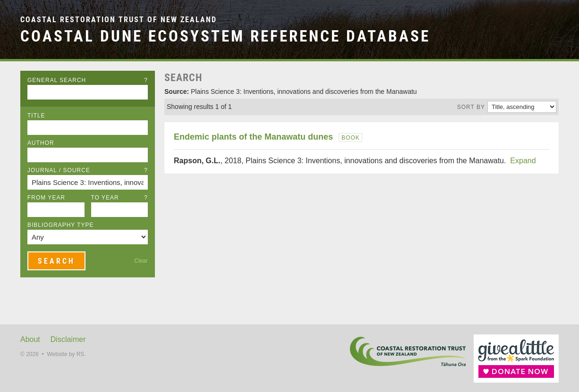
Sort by (471, 107)
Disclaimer (68, 339)
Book (351, 138)
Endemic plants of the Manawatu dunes (253, 137)
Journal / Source (88, 170)
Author (41, 143)
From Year (46, 198)
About (30, 339)
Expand (523, 161)
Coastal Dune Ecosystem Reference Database (225, 36)
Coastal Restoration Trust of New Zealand (119, 20)
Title (36, 116)
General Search (88, 80)
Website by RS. (66, 354)
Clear (141, 261)
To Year (120, 198)
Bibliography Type (61, 225)
